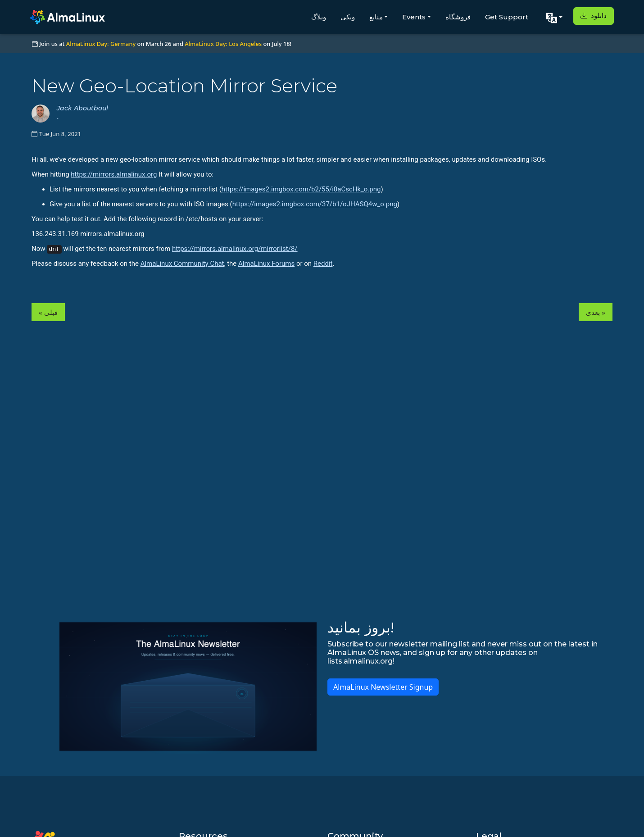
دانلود (594, 16)
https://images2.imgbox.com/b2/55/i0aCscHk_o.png (301, 189)
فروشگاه (458, 17)
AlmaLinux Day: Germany (101, 44)
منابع (376, 17)
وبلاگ (319, 17)
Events (414, 17)
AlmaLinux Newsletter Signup (383, 687)
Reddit (323, 264)
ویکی (348, 17)
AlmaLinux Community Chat (182, 264)
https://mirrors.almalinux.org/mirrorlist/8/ (235, 249)
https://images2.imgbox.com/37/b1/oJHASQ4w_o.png (315, 204)
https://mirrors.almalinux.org (114, 174)
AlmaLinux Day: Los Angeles (223, 44)
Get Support (507, 17)
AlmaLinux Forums (266, 264)
